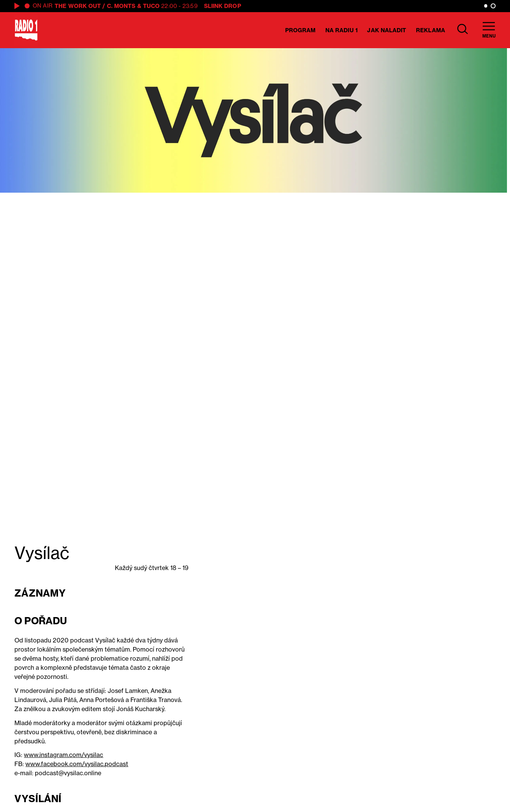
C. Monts (121, 6)
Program (301, 30)
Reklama (431, 30)
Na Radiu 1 (341, 30)
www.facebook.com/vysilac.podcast (77, 764)
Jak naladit (387, 30)
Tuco (151, 6)
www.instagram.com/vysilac (64, 755)
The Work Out (78, 6)
